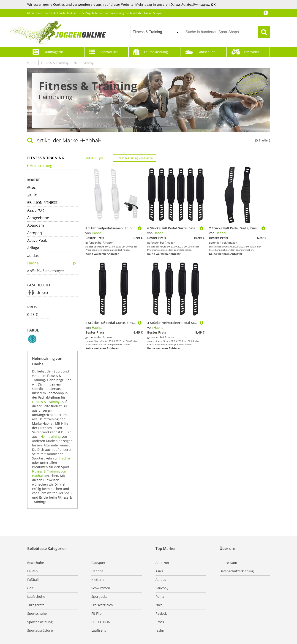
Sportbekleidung (40, 622)
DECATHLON (101, 622)
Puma (160, 596)
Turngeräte (36, 605)
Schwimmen (101, 588)
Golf (30, 588)
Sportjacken (100, 596)
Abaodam (36, 225)
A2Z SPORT (37, 210)
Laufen (33, 571)
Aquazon (162, 563)
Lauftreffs (99, 630)
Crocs (160, 622)
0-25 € (32, 315)
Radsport (98, 563)
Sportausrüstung (40, 630)
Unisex (42, 293)
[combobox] (156, 32)
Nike (159, 605)
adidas (33, 255)
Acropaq (35, 233)
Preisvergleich (102, 605)
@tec (31, 187)
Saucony (162, 588)
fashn (160, 630)
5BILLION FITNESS (42, 203)
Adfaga (33, 248)
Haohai (33, 263)
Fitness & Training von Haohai (134, 158)
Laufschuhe (207, 52)
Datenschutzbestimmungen (190, 4)
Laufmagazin (53, 52)
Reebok (161, 613)
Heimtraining (84, 63)
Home (32, 63)
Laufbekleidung (156, 52)
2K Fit (32, 195)
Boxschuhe (36, 563)
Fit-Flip (97, 613)
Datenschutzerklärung (237, 571)
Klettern (98, 580)
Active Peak (37, 240)
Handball (98, 571)
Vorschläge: (94, 158)
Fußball (33, 580)
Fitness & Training (55, 63)
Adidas (161, 580)
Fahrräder (252, 52)
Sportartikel (109, 52)
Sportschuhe (37, 613)
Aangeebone (38, 218)
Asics (159, 571)
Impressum (228, 563)
